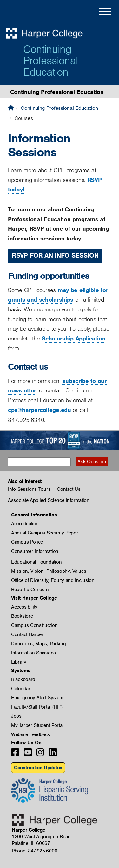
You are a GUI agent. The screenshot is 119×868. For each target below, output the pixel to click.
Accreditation (25, 524)
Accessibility (24, 607)
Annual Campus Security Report (45, 533)
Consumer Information (35, 551)
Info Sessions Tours (29, 489)
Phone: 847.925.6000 (34, 851)
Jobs (16, 716)
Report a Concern (30, 590)
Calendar (21, 689)
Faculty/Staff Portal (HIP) (37, 707)
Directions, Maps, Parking (39, 644)
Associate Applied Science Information (49, 500)
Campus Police (27, 542)
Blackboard (23, 679)
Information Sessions (33, 653)
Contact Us (69, 489)
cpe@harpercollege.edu (40, 410)
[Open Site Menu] (99, 12)
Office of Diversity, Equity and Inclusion (53, 580)
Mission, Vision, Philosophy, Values (49, 571)
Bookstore (22, 616)
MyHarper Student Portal (37, 725)
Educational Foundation (36, 562)
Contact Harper (27, 634)
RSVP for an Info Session (55, 255)
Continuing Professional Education (51, 60)
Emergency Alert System (37, 698)
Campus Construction (34, 625)
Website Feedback (30, 734)
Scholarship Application (73, 338)
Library (19, 662)
